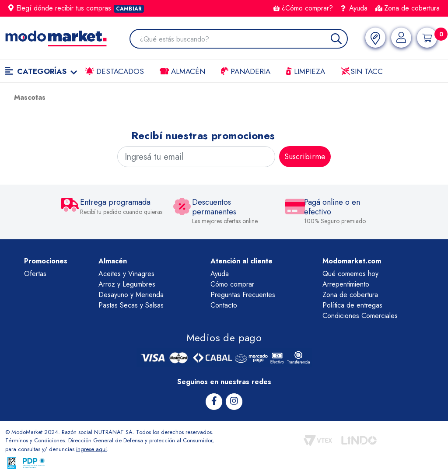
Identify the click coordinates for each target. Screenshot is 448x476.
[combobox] (243, 40)
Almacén (182, 71)
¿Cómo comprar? (303, 8)
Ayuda (354, 8)
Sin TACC (362, 71)
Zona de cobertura (408, 8)
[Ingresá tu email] (196, 157)
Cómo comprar (232, 284)
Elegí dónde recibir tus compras (76, 8)
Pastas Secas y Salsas (131, 305)
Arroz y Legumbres (127, 284)
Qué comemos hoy (350, 274)
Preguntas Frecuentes (243, 295)
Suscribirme (305, 157)
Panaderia (246, 71)
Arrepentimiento (346, 284)
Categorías (41, 71)
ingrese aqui (91, 449)
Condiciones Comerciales (360, 316)
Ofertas (35, 274)
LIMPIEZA (306, 71)
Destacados (114, 71)
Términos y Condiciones (35, 440)
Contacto (224, 305)
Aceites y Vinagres (126, 274)
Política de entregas (352, 305)
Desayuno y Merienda (131, 295)
